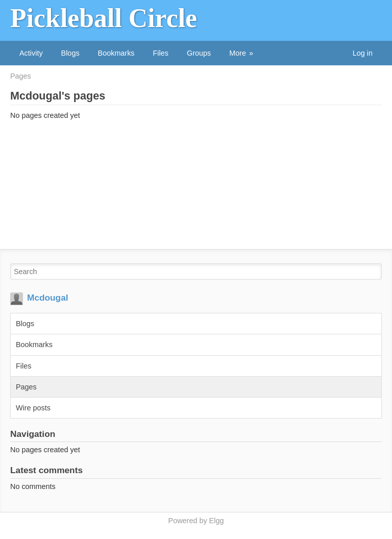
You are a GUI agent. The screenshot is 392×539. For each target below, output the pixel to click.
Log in (363, 53)
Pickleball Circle (104, 18)
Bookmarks (116, 53)
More (238, 53)
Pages (21, 76)
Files (161, 53)
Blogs (70, 53)
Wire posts (33, 408)
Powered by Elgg (196, 521)
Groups (199, 53)
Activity (31, 53)
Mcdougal (48, 298)
